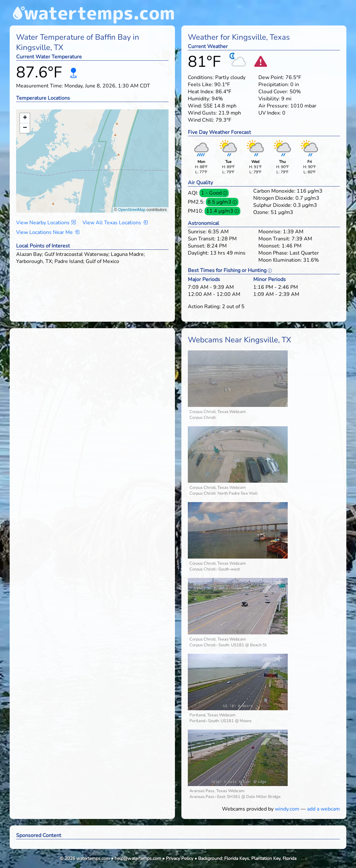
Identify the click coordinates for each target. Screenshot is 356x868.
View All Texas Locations (115, 223)
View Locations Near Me (48, 232)
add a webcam (323, 809)
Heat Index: (201, 92)
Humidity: (199, 99)
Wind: (195, 106)
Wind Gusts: (202, 113)
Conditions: (201, 77)
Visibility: (269, 99)
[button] (92, 155)
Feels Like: (200, 85)
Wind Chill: (201, 120)
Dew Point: (271, 77)
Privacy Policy (180, 858)
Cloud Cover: (273, 92)
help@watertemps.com (138, 858)
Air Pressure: (274, 106)
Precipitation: (274, 85)
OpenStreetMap (132, 210)
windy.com (287, 809)
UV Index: (270, 113)
